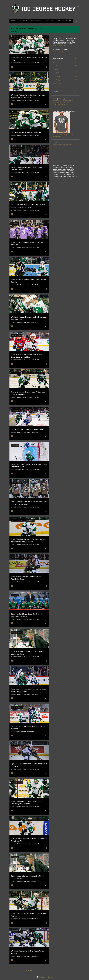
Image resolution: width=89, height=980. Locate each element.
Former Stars (36, 21)
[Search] (78, 7)
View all (14, 31)
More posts (29, 970)
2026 (55, 62)
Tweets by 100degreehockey (62, 145)
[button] (46, 67)
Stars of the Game (65, 21)
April (56, 69)
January (57, 80)
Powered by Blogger (45, 977)
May (56, 66)
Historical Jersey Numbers (62, 103)
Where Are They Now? (60, 104)
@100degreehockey (60, 51)
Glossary (23, 21)
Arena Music (57, 101)
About (13, 21)
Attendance (50, 21)
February (58, 76)
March (57, 73)
